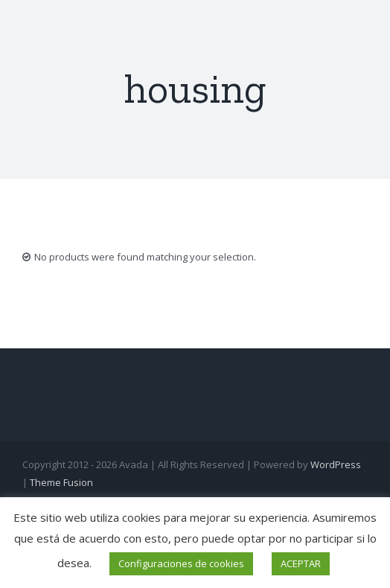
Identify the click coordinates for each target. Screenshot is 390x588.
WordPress (336, 464)
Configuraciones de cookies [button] (181, 563)
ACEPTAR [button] (301, 563)
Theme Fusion (61, 482)
